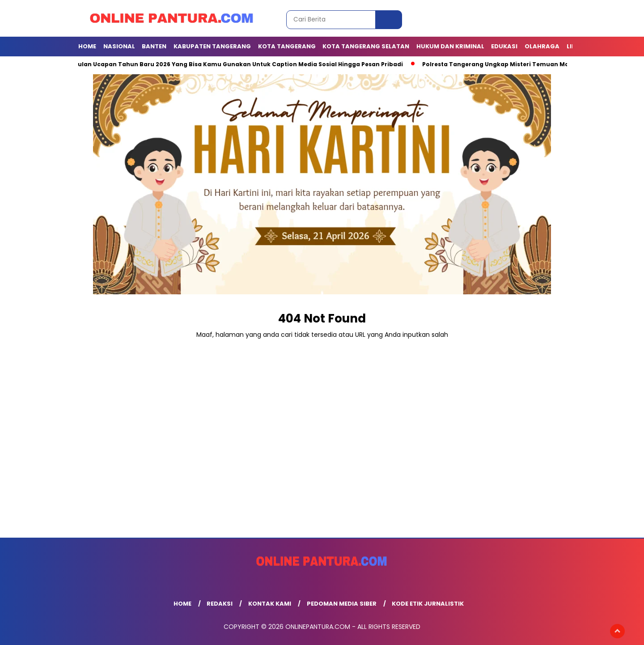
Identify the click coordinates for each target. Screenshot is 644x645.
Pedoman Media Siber (342, 604)
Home (87, 46)
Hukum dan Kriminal (450, 46)
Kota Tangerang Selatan (366, 46)
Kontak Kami (270, 604)
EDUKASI (504, 46)
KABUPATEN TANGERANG (212, 46)
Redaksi (220, 604)
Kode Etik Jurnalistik (428, 604)
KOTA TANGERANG (287, 46)
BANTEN (154, 46)
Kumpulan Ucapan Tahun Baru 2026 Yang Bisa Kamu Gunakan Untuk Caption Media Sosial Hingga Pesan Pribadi (234, 64)
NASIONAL (119, 46)
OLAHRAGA (542, 46)
